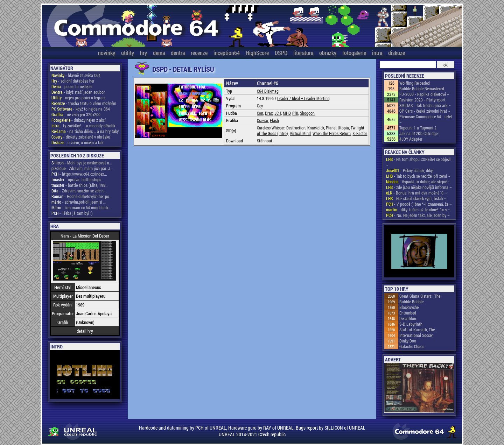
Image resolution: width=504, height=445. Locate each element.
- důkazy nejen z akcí (79, 120)
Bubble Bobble (411, 302)
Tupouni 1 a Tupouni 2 (418, 128)
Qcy (260, 106)
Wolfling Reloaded (415, 83)
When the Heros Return (332, 133)
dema (159, 53)
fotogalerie (354, 53)
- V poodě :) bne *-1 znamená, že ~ (419, 204)
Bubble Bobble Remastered (422, 89)
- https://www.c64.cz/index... (79, 174)
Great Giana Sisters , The (420, 296)
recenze (199, 53)
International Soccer (416, 335)
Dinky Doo (408, 341)
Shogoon (307, 113)
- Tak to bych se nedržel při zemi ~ (418, 176)
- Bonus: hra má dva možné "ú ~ (416, 193)
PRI (295, 113)
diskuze (397, 53)
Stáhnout (265, 141)
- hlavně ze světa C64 (76, 75)
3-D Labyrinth (411, 324)
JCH (278, 113)
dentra (178, 53)
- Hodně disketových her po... (82, 196)
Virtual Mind (300, 133)
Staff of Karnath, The (417, 330)
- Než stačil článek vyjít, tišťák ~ (416, 198)
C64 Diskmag (268, 91)
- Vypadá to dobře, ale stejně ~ (418, 182)
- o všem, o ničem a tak (77, 142)
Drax (269, 113)
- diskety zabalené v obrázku (81, 137)
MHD (287, 113)
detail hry (85, 331)
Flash (274, 120)
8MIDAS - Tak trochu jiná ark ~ (425, 105)
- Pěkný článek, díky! (410, 170)
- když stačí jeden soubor (78, 92)
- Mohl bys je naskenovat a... (82, 163)
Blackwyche (409, 307)
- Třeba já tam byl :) (72, 213)
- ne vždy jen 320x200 (76, 114)
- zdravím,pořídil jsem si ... (79, 202)
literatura (303, 53)
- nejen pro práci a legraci (78, 98)
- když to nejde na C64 (81, 109)
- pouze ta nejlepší (72, 86)
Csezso (262, 120)
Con (260, 113)
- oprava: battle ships (76, 179)
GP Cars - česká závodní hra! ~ (425, 111)
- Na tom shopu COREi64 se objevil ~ (419, 162)
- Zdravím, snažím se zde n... (79, 191)
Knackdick (316, 128)
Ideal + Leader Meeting (311, 98)
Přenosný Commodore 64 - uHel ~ (426, 119)
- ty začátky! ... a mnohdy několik (83, 126)
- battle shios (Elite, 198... (80, 185)
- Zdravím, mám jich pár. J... (82, 168)
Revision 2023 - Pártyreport (422, 100)
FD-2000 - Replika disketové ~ (424, 94)
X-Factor (360, 133)
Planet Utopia (337, 128)
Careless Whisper (271, 128)
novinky (107, 53)
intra (377, 53)
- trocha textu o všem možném (84, 103)
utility (128, 53)
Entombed (408, 313)
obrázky (328, 53)
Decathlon (408, 318)
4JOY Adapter (411, 139)
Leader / (285, 98)
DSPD (281, 53)
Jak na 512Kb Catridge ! (419, 133)
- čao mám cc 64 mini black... (81, 207)
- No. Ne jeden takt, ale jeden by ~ (418, 215)
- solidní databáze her (73, 81)
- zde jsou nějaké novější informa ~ (419, 187)
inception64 (227, 53)
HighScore (257, 53)
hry (143, 53)
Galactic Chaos (412, 346)
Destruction (296, 128)
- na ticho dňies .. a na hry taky (85, 131)
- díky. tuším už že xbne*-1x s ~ (418, 210)
